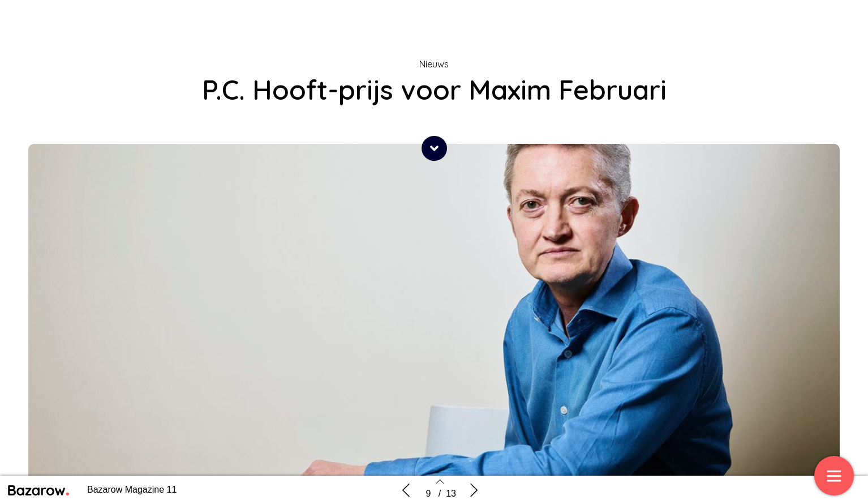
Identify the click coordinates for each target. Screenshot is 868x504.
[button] (434, 148)
